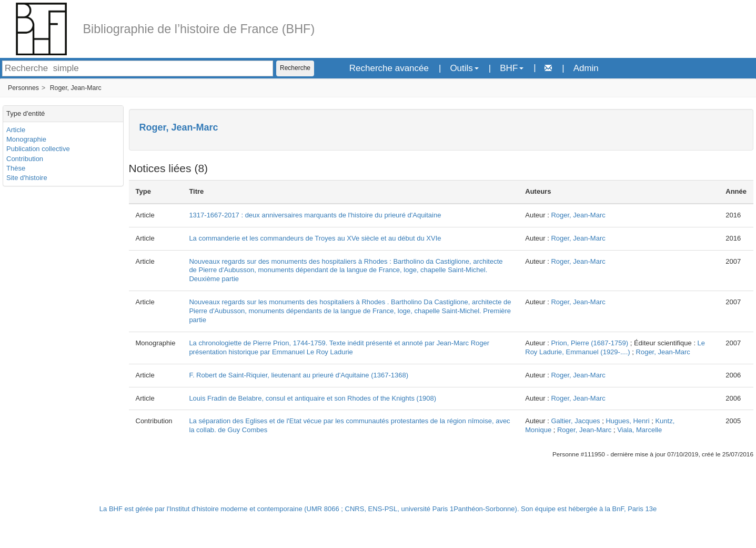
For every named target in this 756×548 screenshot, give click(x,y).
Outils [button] (464, 68)
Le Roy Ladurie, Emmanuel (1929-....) (615, 347)
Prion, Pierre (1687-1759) (589, 343)
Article (16, 130)
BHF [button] (512, 68)
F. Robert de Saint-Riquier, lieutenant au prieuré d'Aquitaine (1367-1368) (299, 375)
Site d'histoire (27, 178)
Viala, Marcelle (639, 430)
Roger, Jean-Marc (76, 88)
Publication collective (38, 149)
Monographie (26, 139)
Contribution (25, 159)
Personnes (23, 88)
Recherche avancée (389, 68)
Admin (586, 68)
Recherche (295, 68)
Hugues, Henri (627, 421)
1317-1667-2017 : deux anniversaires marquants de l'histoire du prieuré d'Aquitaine (315, 215)
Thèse (16, 168)
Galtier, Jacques (575, 421)
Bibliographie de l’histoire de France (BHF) (199, 29)
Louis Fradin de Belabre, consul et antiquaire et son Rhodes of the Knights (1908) (313, 398)
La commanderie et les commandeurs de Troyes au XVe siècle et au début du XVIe (315, 238)
